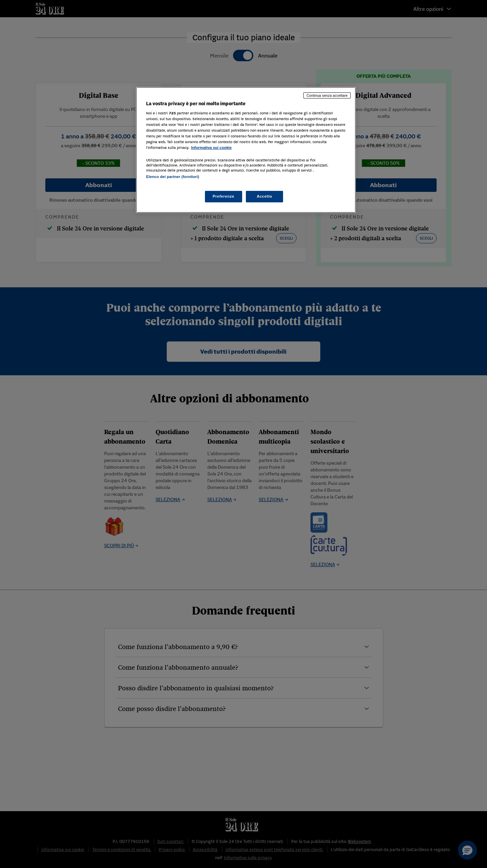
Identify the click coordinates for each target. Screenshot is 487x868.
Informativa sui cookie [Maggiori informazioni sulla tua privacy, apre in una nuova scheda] (211, 148)
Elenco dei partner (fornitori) (173, 177)
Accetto (264, 196)
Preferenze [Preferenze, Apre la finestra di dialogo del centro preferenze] (224, 196)
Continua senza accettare (327, 95)
